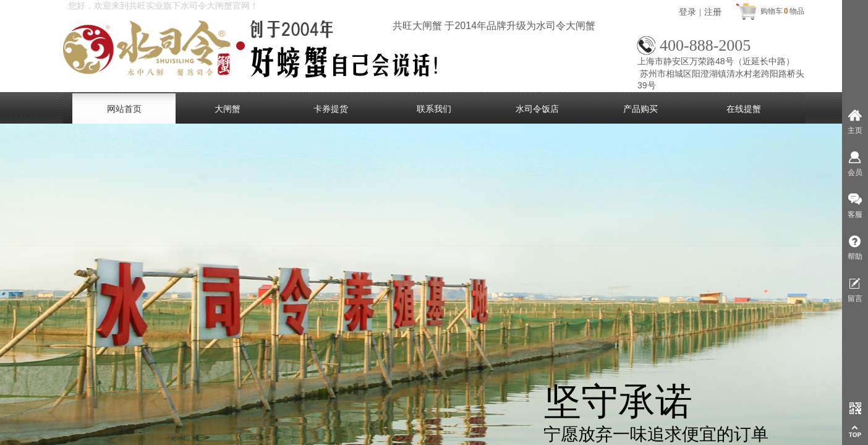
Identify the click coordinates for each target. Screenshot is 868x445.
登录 (687, 12)
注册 (713, 12)
